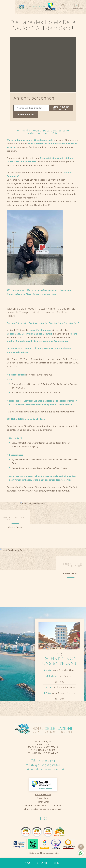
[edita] (57, 853)
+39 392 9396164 (50, 765)
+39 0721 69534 (46, 761)
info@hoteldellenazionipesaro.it (43, 769)
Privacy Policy (43, 798)
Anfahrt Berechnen (26, 115)
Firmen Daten (43, 802)
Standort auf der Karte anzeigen (61, 108)
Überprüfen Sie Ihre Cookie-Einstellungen (43, 809)
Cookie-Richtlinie (43, 795)
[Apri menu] (7, 7)
